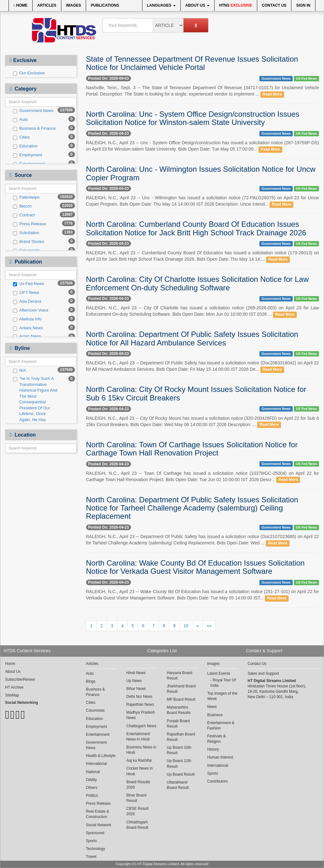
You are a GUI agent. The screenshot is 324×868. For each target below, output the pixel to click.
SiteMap (12, 695)
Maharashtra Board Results (179, 710)
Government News (33, 111)
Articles (47, 5)
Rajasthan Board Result (181, 737)
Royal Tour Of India (223, 683)
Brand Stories (29, 242)
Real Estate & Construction (98, 814)
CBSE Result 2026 (137, 811)
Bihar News (136, 689)
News (212, 707)
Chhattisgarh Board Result (137, 825)
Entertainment (98, 735)
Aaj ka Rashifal (139, 760)
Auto (20, 120)
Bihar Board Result (136, 798)
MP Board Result (181, 699)
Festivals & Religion (217, 739)
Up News (134, 681)
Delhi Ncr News (139, 697)
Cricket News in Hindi (139, 771)
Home (21, 5)
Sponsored (95, 833)
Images (74, 5)
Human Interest (220, 757)
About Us (197, 5)
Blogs (91, 681)
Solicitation (26, 233)
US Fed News (306, 78)
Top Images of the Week (222, 696)
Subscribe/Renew (20, 679)
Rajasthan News (140, 704)
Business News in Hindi (141, 750)
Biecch (22, 206)
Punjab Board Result (178, 724)
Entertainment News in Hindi (138, 737)
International (97, 764)
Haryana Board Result (180, 676)
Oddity (92, 780)
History (213, 749)
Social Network (99, 825)
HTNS (236, 5)
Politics (92, 796)
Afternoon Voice (31, 310)
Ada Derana (27, 301)
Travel (91, 857)
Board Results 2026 (138, 785)
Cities (21, 137)
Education (25, 146)
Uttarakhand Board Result (178, 785)
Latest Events (219, 673)
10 (186, 626)
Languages (161, 5)
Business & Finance (34, 128)
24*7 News (26, 293)
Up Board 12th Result (179, 763)
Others (92, 788)
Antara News (28, 328)
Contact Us (274, 5)
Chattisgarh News (141, 726)
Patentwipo (26, 197)
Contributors (218, 781)
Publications (105, 5)
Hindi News (136, 673)
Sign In (303, 5)
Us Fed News (28, 284)
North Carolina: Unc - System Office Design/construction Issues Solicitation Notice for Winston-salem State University (193, 118)
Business (215, 715)
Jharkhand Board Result (181, 689)
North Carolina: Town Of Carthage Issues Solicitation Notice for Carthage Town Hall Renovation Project (192, 449)
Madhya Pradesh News (141, 715)
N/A (20, 370)
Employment (28, 155)
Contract (24, 215)
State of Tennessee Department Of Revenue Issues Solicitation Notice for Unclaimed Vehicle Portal (192, 63)
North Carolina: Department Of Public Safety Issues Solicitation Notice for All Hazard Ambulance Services (192, 338)
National (93, 772)
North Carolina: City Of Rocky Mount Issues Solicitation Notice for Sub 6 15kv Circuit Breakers (196, 393)
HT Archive (14, 687)
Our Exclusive (29, 73)
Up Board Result (181, 774)
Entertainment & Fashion (221, 725)
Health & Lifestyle (101, 756)
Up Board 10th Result (179, 750)
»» (209, 626)
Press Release (30, 224)
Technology (96, 849)
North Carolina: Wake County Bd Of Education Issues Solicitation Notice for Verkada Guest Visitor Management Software (195, 567)
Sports (92, 841)
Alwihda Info (27, 319)
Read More (272, 94)
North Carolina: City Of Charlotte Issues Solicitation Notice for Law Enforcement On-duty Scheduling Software (197, 283)
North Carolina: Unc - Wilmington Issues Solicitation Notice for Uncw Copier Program (201, 173)
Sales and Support (263, 673)
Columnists (95, 710)
